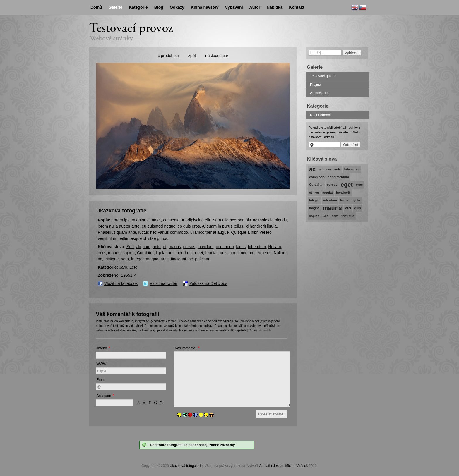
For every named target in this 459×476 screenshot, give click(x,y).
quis (224, 253)
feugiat (211, 253)
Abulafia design (271, 466)
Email (101, 380)
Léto (133, 267)
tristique (112, 259)
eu (259, 253)
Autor (255, 7)
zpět (192, 56)
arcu (165, 259)
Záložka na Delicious (208, 283)
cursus (189, 247)
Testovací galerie (323, 76)
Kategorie (138, 7)
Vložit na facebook (121, 283)
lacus (241, 247)
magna (152, 259)
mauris (175, 247)
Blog (159, 7)
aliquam (143, 247)
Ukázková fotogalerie (186, 466)
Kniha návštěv (205, 7)
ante (157, 247)
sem (125, 259)
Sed (130, 247)
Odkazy (177, 7)
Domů (96, 7)
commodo (225, 247)
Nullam (275, 247)
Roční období (320, 115)
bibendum (257, 247)
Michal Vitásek (296, 466)
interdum (205, 247)
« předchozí (168, 56)
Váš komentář (186, 348)
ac (100, 259)
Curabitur (145, 253)
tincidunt (179, 259)
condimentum (242, 253)
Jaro (123, 267)
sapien (129, 253)
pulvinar (202, 259)
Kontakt (297, 7)
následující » (217, 56)
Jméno (102, 348)
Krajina (315, 85)
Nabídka (275, 7)
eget (102, 253)
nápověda (265, 330)
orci (171, 253)
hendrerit (185, 253)
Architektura (319, 93)
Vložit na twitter (163, 283)
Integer (137, 259)
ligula (161, 253)
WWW (101, 364)
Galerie (115, 7)
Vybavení (234, 7)
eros (267, 253)
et (165, 247)
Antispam (104, 396)
